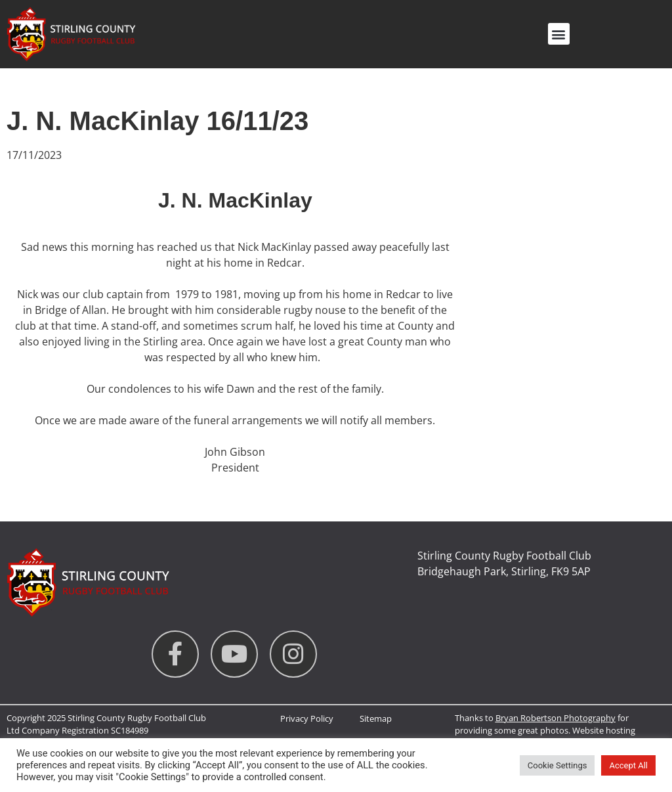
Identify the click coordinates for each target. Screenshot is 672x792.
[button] (559, 34)
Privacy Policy (307, 718)
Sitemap (376, 718)
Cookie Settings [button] (557, 765)
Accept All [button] (628, 765)
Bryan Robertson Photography (556, 718)
